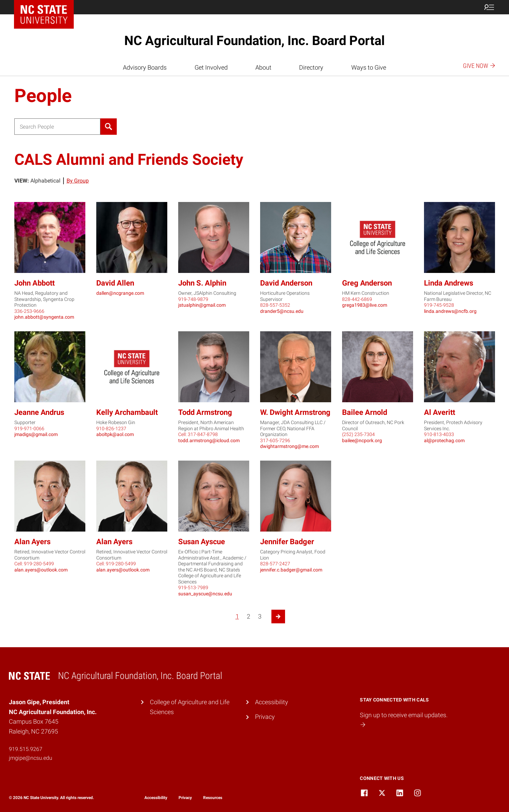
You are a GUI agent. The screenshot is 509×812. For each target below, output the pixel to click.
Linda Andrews (449, 283)
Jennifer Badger (287, 542)
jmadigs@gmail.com (36, 434)
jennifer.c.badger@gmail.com (291, 570)
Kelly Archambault (127, 412)
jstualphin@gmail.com (202, 305)
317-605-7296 (275, 440)
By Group (78, 181)
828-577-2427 (275, 564)
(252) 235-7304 (358, 434)
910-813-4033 (439, 434)
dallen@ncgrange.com (120, 293)
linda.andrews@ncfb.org (450, 311)
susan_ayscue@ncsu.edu (205, 594)
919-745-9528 (439, 305)
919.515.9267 (26, 749)
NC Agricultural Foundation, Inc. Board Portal (254, 41)
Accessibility (272, 702)
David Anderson (286, 283)
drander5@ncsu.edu (282, 311)
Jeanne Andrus (39, 412)
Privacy (265, 717)
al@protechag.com (444, 440)
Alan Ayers (32, 542)
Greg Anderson (367, 283)
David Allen (115, 283)
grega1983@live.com (365, 305)
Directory (311, 67)
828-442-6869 (357, 299)
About (263, 67)
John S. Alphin (202, 283)
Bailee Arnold (365, 412)
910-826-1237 (111, 429)
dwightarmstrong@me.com (289, 446)
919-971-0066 (29, 429)
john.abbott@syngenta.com (44, 317)
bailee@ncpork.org (362, 440)
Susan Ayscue (202, 542)
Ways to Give (369, 67)
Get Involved (211, 67)
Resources (213, 798)
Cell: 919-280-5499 (34, 564)
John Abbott (34, 283)
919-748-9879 (193, 299)
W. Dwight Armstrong (295, 412)
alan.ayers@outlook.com (41, 570)
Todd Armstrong (205, 412)
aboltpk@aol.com (115, 434)
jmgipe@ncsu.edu (31, 758)
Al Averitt (440, 412)
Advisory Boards (145, 67)
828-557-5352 (275, 305)
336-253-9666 (29, 311)
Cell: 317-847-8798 (198, 434)
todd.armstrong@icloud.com (209, 440)
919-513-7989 (193, 588)
